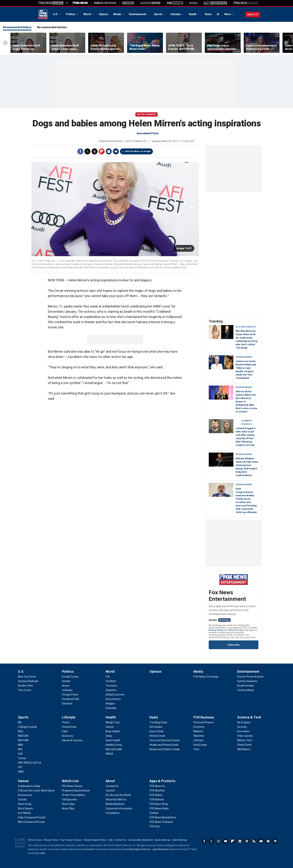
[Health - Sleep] (109, 736)
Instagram (218, 841)
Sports (158, 14)
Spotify (268, 841)
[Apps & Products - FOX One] (155, 826)
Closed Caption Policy (95, 840)
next (192, 207)
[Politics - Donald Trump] (70, 677)
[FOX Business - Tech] (196, 749)
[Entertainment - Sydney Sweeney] (247, 681)
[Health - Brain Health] (113, 731)
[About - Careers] (110, 791)
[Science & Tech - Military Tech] (245, 740)
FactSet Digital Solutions (138, 849)
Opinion (103, 14)
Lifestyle (176, 14)
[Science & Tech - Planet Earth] (244, 745)
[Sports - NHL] (20, 749)
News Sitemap (162, 840)
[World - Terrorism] (111, 686)
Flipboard (102, 151)
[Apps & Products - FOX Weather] (157, 791)
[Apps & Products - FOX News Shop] (159, 804)
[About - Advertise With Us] (116, 799)
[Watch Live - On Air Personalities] (73, 795)
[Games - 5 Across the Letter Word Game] (36, 791)
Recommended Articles (52, 27)
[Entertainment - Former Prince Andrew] (250, 677)
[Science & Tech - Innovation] (243, 731)
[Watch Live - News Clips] (68, 808)
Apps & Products (162, 781)
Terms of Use (236, 630)
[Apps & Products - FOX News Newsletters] (163, 817)
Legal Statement (160, 849)
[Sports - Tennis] (22, 758)
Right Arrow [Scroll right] (286, 43)
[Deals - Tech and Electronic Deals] (165, 740)
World (87, 14)
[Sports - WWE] (21, 772)
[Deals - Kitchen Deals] (157, 736)
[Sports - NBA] (21, 745)
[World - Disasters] (111, 690)
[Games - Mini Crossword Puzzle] (31, 822)
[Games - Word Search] (26, 808)
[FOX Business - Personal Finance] (203, 722)
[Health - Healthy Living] (114, 745)
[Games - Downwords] (25, 795)
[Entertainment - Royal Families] (246, 686)
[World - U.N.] (108, 677)
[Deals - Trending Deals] (158, 722)
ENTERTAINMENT (146, 114)
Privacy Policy (216, 630)
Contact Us (121, 840)
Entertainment (138, 14)
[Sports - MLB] (21, 731)
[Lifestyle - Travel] (65, 722)
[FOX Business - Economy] (199, 727)
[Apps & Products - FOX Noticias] (157, 799)
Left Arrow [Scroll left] (5, 43)
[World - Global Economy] (115, 695)
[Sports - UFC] (20, 767)
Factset (90, 849)
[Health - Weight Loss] (113, 722)
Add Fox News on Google (138, 151)
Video (208, 14)
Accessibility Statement (141, 840)
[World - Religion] (110, 704)
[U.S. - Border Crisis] (25, 686)
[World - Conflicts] (111, 681)
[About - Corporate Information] (119, 808)
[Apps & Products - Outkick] (154, 813)
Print (109, 151)
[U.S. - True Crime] (24, 690)
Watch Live (70, 781)
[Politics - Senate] (66, 681)
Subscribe (234, 645)
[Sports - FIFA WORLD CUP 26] (30, 763)
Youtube (226, 841)
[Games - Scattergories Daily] (29, 786)
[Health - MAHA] (109, 754)
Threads (95, 151)
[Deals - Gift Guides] (156, 727)
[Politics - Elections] (67, 704)
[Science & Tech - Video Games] (245, 736)
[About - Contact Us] (112, 786)
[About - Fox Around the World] (118, 795)
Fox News (43, 14)
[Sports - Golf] (20, 754)
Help (110, 840)
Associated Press (148, 133)
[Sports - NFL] (20, 722)
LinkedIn (240, 841)
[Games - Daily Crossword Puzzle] (32, 817)
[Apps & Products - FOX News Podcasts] (161, 822)
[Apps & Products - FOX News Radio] (159, 808)
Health (193, 14)
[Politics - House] (66, 686)
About (110, 781)
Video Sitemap (179, 840)
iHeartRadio (275, 841)
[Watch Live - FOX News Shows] (72, 786)
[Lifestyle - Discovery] (68, 736)
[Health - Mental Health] (114, 749)
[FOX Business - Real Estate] (200, 745)
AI (218, 14)
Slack (247, 841)
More (228, 14)
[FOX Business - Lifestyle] (198, 740)
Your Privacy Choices (71, 840)
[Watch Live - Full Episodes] (69, 799)
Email (116, 151)
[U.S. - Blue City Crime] (27, 677)
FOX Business (204, 717)
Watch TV (253, 14)
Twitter (87, 151)
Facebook (80, 151)
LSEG (42, 853)
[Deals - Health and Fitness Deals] (164, 745)
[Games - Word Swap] (25, 804)
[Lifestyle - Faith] (65, 731)
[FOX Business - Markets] (198, 731)
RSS (254, 841)
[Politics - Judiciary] (67, 690)
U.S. (56, 14)
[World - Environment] (113, 699)
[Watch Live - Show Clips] (68, 804)
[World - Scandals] (111, 708)
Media (117, 14)
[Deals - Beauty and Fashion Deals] (165, 749)
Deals (154, 717)
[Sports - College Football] (27, 727)
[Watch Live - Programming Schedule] (76, 791)
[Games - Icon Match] (24, 813)
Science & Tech (249, 717)
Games (23, 781)
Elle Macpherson (246, 327)
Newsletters (261, 841)
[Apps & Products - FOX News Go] (157, 786)
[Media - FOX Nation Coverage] (206, 677)
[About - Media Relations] (115, 804)
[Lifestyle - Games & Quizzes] (72, 740)
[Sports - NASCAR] (23, 736)
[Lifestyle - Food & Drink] (69, 727)
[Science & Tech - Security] (242, 727)
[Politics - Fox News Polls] (71, 699)
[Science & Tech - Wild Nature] (244, 749)
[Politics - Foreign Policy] (70, 695)
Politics (71, 14)
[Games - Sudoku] (22, 799)
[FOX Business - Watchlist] (199, 736)
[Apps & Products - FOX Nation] (156, 795)
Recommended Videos (17, 27)
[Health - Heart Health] (113, 740)
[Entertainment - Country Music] (246, 690)
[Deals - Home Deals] (157, 731)
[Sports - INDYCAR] (23, 740)
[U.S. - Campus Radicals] (28, 681)
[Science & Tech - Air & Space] (244, 722)
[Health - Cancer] (110, 727)
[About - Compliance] (113, 813)
